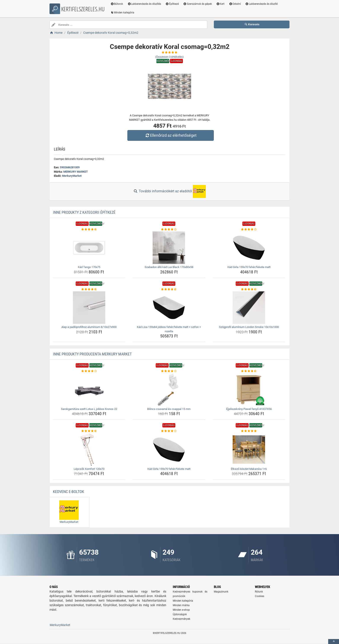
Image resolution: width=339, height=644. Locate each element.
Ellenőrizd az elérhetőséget (171, 135)
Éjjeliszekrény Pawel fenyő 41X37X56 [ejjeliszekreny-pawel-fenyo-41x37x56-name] (249, 409)
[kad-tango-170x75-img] (89, 248)
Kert (221, 4)
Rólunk (259, 592)
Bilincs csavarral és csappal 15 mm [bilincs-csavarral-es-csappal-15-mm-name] (169, 409)
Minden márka (181, 605)
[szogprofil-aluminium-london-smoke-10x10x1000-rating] (249, 289)
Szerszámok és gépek (198, 4)
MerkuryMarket (72, 176)
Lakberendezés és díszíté (262, 4)
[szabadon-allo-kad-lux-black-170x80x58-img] (169, 248)
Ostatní (235, 4)
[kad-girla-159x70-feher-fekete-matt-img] (249, 248)
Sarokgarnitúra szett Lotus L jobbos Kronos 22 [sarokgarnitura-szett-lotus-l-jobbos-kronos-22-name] (89, 409)
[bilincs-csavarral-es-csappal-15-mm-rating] (169, 371)
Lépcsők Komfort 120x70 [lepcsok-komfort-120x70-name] (89, 469)
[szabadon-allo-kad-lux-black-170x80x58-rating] (169, 230)
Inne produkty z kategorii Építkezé (84, 212)
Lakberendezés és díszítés (145, 4)
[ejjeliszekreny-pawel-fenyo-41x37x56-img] (249, 390)
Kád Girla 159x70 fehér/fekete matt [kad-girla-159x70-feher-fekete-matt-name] (249, 267)
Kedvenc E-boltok (69, 492)
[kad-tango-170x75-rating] (89, 230)
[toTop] (334, 642)
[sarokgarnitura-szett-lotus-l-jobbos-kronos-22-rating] (89, 371)
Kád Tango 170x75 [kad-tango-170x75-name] (89, 267)
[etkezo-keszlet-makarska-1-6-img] (249, 450)
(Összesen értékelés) (169, 57)
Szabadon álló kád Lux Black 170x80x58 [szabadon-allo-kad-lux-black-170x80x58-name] (169, 267)
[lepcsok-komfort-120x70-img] (89, 450)
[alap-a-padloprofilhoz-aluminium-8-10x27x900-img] (89, 308)
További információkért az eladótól (169, 191)
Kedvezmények (181, 619)
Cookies (260, 596)
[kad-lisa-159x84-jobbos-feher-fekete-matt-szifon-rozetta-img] (169, 308)
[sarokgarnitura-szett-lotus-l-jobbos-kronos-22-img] (89, 390)
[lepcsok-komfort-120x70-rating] (89, 431)
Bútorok (117, 4)
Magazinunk (221, 592)
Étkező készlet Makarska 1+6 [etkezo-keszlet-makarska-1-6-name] (249, 469)
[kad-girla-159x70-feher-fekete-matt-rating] (249, 230)
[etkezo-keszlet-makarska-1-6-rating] (249, 431)
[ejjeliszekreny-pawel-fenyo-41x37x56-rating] (249, 371)
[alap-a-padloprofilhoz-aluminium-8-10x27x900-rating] (89, 289)
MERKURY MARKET (76, 172)
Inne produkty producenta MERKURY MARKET (92, 354)
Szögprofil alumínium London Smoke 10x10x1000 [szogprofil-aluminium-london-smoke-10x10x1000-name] (249, 327)
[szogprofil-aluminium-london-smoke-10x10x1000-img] (249, 308)
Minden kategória (123, 13)
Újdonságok (180, 614)
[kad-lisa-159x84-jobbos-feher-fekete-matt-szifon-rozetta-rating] (169, 289)
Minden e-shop (181, 610)
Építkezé (173, 4)
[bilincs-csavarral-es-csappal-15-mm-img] (169, 390)
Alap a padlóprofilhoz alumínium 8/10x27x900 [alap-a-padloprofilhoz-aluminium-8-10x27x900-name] (89, 327)
